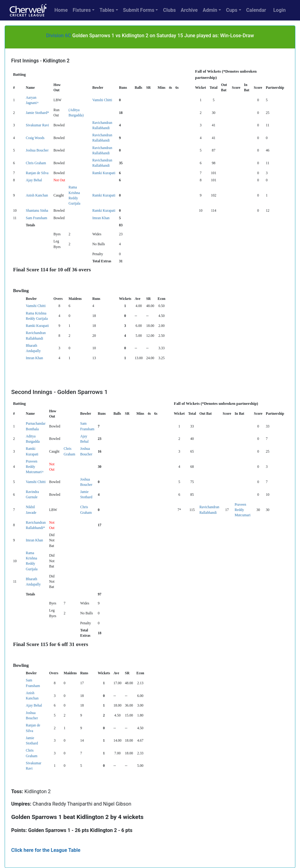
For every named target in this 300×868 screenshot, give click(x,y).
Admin (210, 10)
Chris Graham (36, 163)
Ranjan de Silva (37, 173)
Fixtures (82, 10)
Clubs (169, 10)
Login (279, 10)
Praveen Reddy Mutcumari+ (35, 467)
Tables (107, 10)
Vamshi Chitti (102, 100)
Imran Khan (101, 218)
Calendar (256, 10)
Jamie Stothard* (37, 113)
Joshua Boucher (37, 150)
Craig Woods (35, 138)
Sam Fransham (37, 218)
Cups (232, 10)
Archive (189, 10)
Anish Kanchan (37, 195)
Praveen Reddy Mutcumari (243, 510)
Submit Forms (139, 10)
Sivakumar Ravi (37, 125)
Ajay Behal (34, 180)
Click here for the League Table (46, 850)
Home (61, 10)
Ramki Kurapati (104, 173)
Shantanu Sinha (37, 210)
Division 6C (58, 36)
